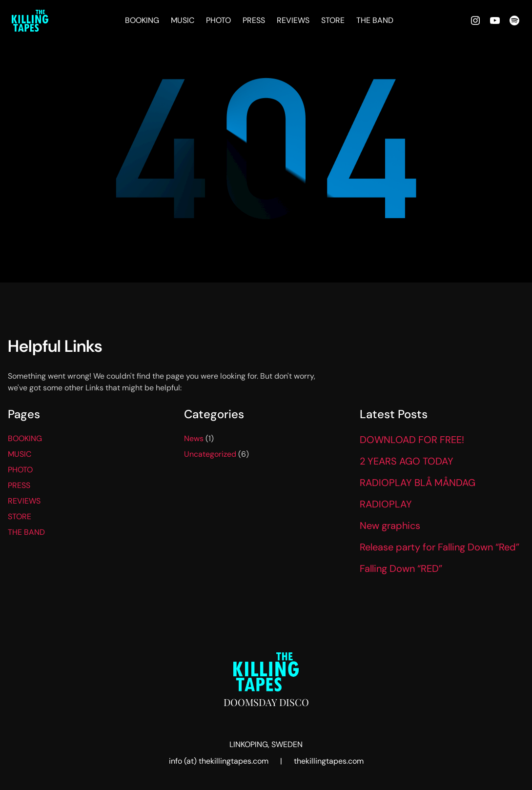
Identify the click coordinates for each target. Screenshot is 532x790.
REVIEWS (293, 20)
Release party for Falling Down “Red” (440, 547)
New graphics (390, 526)
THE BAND (375, 20)
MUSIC (183, 20)
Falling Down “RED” (401, 568)
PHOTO (218, 20)
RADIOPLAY (386, 504)
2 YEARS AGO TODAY (407, 461)
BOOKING (142, 20)
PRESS (254, 20)
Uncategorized (210, 454)
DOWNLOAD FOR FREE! (412, 440)
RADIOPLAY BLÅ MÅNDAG (418, 483)
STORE (333, 20)
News (194, 438)
